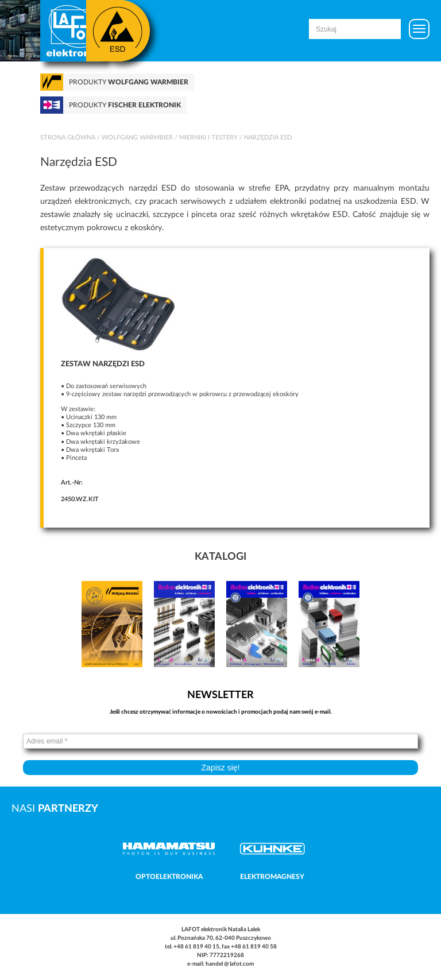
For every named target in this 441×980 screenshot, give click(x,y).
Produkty (129, 82)
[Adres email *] (220, 741)
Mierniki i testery (208, 137)
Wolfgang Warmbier (137, 137)
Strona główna (68, 137)
